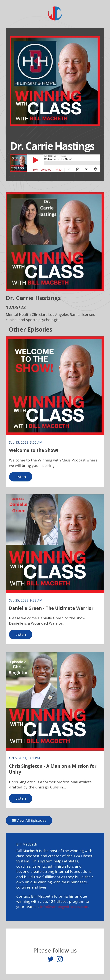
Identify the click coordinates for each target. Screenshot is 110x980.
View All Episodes (29, 820)
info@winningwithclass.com (64, 907)
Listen (21, 477)
